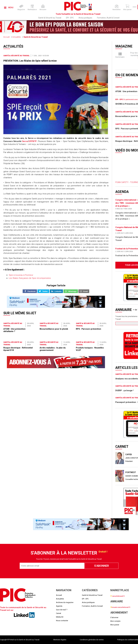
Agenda (59, 606)
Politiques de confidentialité (128, 640)
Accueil (6, 37)
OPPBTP (33, 141)
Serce (25, 141)
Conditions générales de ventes (92, 640)
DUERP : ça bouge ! (124, 390)
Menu (9, 8)
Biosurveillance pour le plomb (54, 329)
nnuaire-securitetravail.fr (120, 607)
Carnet (59, 613)
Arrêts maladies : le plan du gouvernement (53, 349)
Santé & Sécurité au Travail (50, 18)
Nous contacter (62, 621)
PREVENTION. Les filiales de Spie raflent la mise (30, 61)
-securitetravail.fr (118, 596)
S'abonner (114, 617)
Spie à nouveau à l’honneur (21, 275)
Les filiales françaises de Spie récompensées (30, 278)
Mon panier (115, 625)
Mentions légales (60, 640)
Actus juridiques (85, 18)
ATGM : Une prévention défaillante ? (14, 330)
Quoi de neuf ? (62, 610)
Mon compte (115, 621)
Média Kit (60, 617)
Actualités (17, 37)
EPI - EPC (70, 18)
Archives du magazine (65, 602)
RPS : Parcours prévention (88, 329)
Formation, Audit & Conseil (108, 18)
